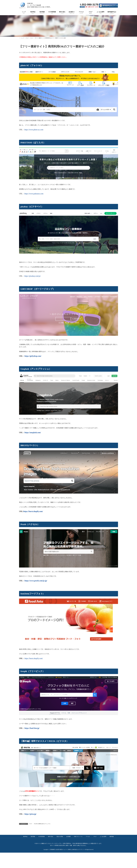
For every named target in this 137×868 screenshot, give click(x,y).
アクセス (88, 837)
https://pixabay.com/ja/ (33, 276)
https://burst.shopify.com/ (33, 511)
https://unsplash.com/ (33, 432)
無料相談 (112, 837)
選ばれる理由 (60, 837)
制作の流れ (51, 837)
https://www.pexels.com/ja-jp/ (36, 581)
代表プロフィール (78, 837)
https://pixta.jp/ (31, 814)
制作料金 (25, 837)
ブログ (30, 824)
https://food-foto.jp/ (32, 728)
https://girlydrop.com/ (33, 356)
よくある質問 (103, 837)
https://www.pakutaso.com (34, 194)
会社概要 (68, 837)
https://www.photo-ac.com (34, 130)
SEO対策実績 (41, 837)
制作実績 (33, 837)
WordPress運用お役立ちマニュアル (42, 824)
